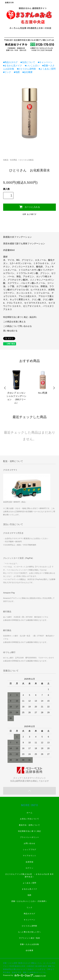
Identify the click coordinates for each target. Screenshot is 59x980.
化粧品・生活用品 (10, 160)
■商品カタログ (10, 62)
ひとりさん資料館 (29, 926)
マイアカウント (29, 856)
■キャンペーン (44, 62)
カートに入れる (29, 207)
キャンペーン (29, 920)
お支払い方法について (29, 819)
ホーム (29, 813)
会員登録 (29, 862)
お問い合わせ (29, 843)
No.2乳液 (43, 393)
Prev (5, 388)
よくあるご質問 (29, 883)
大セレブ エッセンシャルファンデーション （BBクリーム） (16, 398)
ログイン (29, 868)
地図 (29, 895)
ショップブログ (29, 849)
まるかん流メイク (29, 889)
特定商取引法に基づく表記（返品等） (21, 317)
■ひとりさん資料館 (25, 69)
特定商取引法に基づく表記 (29, 831)
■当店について (27, 62)
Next (54, 388)
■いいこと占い (31, 66)
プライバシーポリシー (29, 837)
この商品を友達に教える (14, 322)
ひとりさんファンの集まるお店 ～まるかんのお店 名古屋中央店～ (29, 875)
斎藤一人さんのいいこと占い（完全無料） (29, 901)
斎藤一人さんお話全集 (29, 944)
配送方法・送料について (29, 825)
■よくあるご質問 (46, 69)
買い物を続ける (10, 331)
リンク (29, 907)
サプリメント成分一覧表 (29, 938)
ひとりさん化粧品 (27, 160)
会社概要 (29, 950)
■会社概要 (26, 72)
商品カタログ (29, 914)
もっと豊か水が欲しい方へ (29, 932)
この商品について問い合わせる (17, 326)
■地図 (16, 72)
